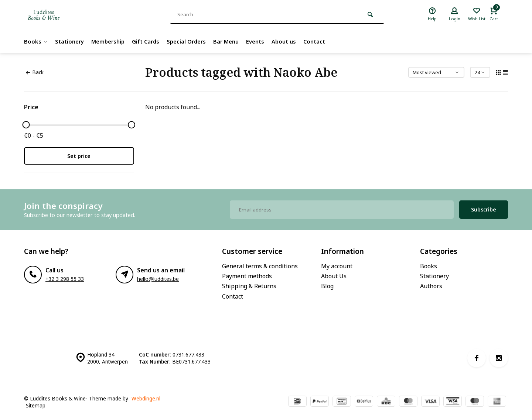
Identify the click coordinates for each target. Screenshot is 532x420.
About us (298, 41)
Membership (112, 41)
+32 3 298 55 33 (65, 279)
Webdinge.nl (146, 398)
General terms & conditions (260, 266)
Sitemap (36, 405)
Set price (79, 156)
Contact (330, 41)
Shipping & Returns (249, 286)
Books (36, 41)
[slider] (26, 125)
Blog (327, 286)
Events (268, 41)
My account (337, 266)
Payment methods (247, 276)
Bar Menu (237, 41)
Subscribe (484, 209)
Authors (431, 286)
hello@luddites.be (158, 279)
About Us (334, 276)
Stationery (71, 41)
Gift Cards (152, 41)
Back (35, 72)
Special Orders (195, 41)
